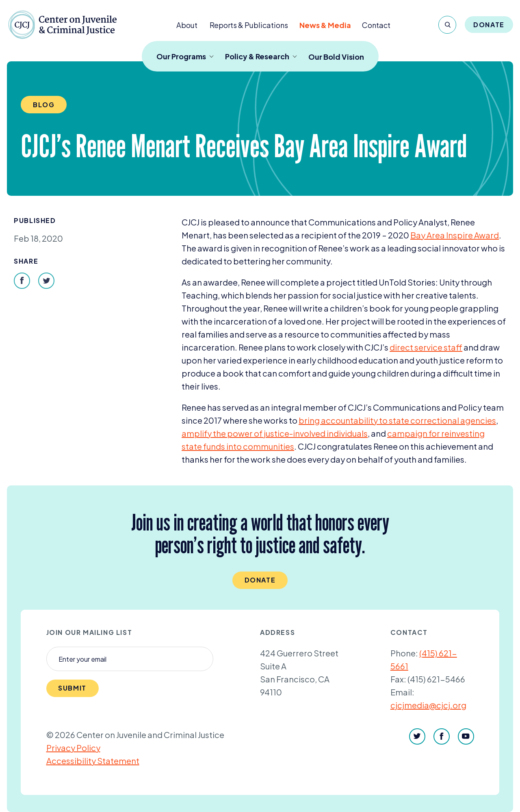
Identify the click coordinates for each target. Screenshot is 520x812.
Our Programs (185, 56)
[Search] (447, 25)
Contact (376, 25)
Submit (72, 688)
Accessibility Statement (93, 761)
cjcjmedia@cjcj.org (428, 705)
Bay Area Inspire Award (455, 235)
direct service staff (426, 347)
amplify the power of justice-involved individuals (275, 433)
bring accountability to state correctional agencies (397, 420)
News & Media (325, 25)
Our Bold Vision (336, 57)
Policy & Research (261, 56)
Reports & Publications (249, 25)
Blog (44, 105)
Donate (489, 25)
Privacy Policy (73, 748)
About (187, 25)
